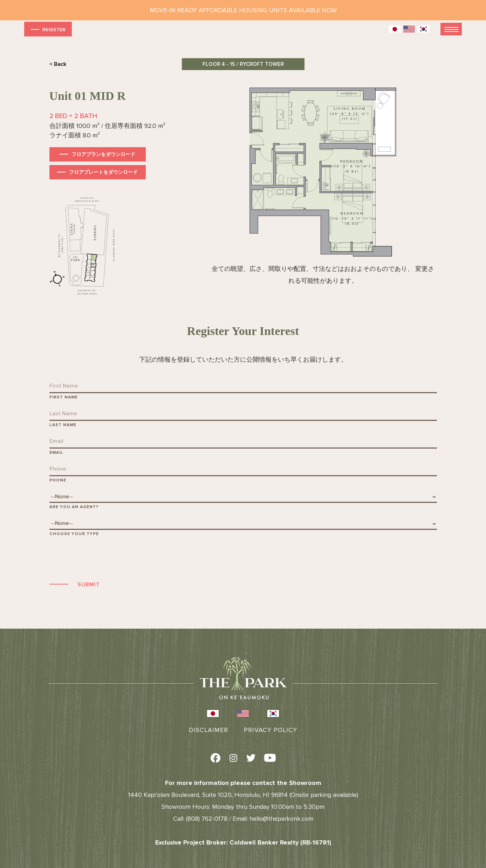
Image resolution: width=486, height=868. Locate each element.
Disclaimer (208, 730)
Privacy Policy (271, 730)
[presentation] (103, 558)
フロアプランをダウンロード (103, 154)
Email (56, 453)
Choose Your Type (74, 534)
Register (47, 29)
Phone (58, 480)
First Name (64, 397)
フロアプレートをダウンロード (103, 172)
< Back (58, 64)
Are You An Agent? (74, 507)
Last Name (63, 425)
